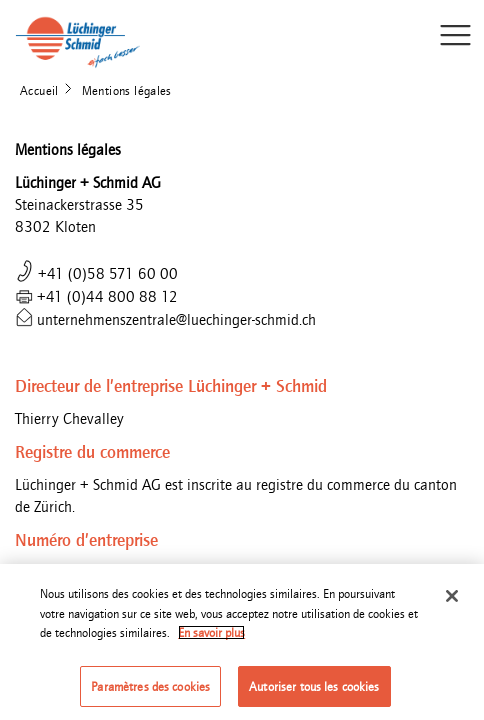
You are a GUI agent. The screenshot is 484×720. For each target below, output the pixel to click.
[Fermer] (452, 601)
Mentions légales (127, 90)
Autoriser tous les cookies (314, 691)
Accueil (39, 90)
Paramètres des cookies (150, 691)
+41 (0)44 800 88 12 (96, 296)
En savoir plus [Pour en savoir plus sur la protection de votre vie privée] (211, 637)
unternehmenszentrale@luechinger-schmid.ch (165, 319)
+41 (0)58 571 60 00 (96, 273)
